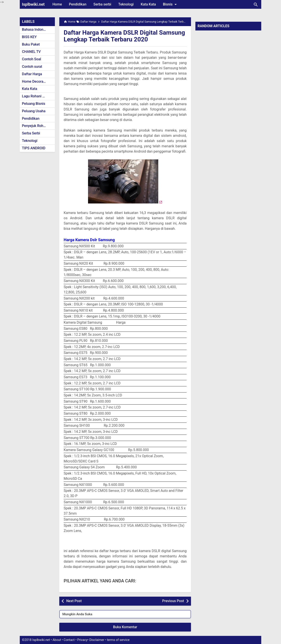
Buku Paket (31, 44)
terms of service (118, 640)
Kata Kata (148, 4)
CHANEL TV (31, 52)
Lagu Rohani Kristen (38, 96)
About (57, 640)
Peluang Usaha (34, 111)
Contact (69, 640)
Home (57, 4)
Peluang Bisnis (34, 104)
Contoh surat (32, 67)
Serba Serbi (31, 133)
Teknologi (126, 4)
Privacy (82, 640)
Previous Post (173, 601)
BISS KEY (29, 37)
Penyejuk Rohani (35, 126)
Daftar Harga (32, 74)
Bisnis (171, 4)
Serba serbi (102, 4)
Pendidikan (78, 4)
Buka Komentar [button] (125, 627)
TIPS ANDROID (34, 148)
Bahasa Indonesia (36, 29)
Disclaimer (97, 640)
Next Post (74, 601)
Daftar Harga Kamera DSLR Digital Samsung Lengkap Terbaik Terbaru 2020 (124, 36)
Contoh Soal (32, 59)
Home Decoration (36, 81)
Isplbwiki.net (33, 4)
